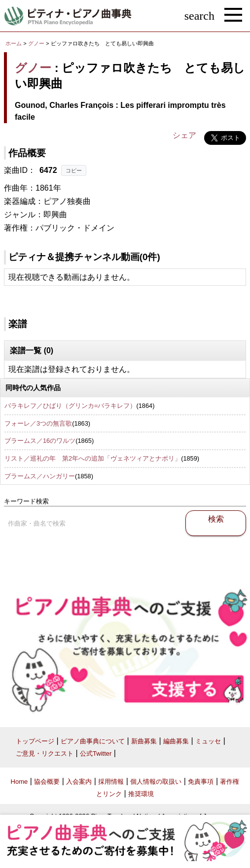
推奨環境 (141, 794)
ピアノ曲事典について (93, 741)
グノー (36, 43)
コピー (74, 170)
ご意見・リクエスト (45, 753)
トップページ (35, 741)
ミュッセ (208, 741)
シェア (184, 135)
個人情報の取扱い (156, 782)
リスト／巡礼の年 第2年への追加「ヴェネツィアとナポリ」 (93, 458)
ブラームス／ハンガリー (40, 476)
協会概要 (47, 782)
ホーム (14, 43)
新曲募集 (144, 741)
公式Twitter (96, 753)
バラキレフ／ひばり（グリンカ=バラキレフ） (70, 406)
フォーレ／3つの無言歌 (38, 423)
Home (19, 782)
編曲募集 (176, 741)
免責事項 (201, 782)
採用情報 (111, 782)
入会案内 (79, 782)
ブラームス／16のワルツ (40, 441)
